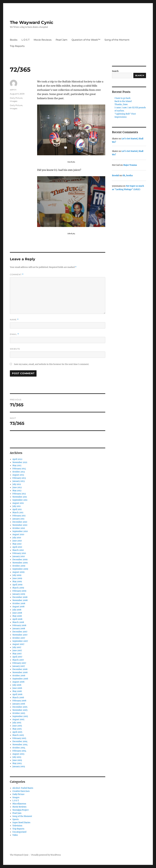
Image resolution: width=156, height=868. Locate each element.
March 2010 (18, 550)
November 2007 (20, 635)
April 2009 (17, 585)
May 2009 (17, 582)
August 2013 (18, 475)
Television (17, 826)
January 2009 (19, 594)
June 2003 (17, 760)
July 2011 (17, 506)
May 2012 (17, 491)
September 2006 (20, 679)
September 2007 (20, 641)
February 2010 (19, 553)
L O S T (26, 40)
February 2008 (19, 625)
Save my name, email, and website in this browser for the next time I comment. (52, 364)
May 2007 (17, 654)
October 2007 (19, 638)
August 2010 (18, 534)
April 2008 (17, 619)
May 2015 (17, 466)
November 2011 (20, 497)
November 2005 (20, 710)
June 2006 (17, 688)
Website (15, 349)
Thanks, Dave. (121, 104)
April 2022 (17, 459)
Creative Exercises (21, 791)
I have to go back (122, 98)
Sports (16, 819)
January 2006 (19, 704)
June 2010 (17, 541)
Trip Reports (17, 46)
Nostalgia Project (21, 810)
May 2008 (17, 616)
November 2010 (20, 525)
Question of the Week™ (86, 40)
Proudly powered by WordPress (46, 855)
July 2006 (17, 685)
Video (15, 835)
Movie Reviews (43, 40)
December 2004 (20, 741)
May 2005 (17, 729)
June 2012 (17, 487)
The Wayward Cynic (32, 22)
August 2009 (18, 572)
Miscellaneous (19, 804)
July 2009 (17, 575)
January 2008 (19, 629)
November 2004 (20, 745)
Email (14, 334)
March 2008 (18, 622)
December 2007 (20, 632)
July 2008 (17, 610)
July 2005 (17, 723)
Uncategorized (19, 832)
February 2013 (19, 478)
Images (14, 101)
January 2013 (18, 481)
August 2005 (18, 720)
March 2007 (18, 660)
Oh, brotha (128, 176)
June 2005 (17, 726)
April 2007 (17, 657)
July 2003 (17, 757)
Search (115, 71)
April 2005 (17, 732)
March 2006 (18, 698)
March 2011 (18, 513)
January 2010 (19, 556)
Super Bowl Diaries (21, 823)
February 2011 (19, 516)
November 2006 (20, 672)
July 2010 (17, 538)
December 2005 (20, 707)
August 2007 (18, 644)
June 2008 (17, 613)
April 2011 (17, 509)
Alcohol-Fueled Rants (23, 788)
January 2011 (18, 519)
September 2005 (20, 716)
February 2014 (19, 469)
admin (13, 90)
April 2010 (17, 547)
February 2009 (19, 591)
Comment (17, 275)
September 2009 (20, 569)
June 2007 (17, 651)
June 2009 (17, 578)
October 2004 (19, 748)
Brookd (116, 176)
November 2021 (20, 462)
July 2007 (17, 647)
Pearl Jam (62, 40)
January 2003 (19, 767)
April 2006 (17, 694)
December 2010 (20, 522)
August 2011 (18, 503)
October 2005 (19, 713)
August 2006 (18, 682)
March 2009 (18, 588)
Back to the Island (123, 101)
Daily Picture (16, 98)
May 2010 (17, 544)
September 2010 (20, 531)
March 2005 (18, 735)
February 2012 (19, 494)
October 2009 (19, 566)
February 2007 (19, 663)
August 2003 (18, 754)
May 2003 (17, 763)
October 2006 (19, 676)
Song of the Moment (117, 40)
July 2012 (17, 484)
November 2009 (20, 563)
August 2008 (18, 607)
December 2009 (20, 560)
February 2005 (19, 738)
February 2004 (19, 751)
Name (14, 320)
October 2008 (19, 603)
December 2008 (20, 597)
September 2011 (20, 500)
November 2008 (20, 600)
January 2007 (19, 666)
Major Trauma (130, 165)
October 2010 (19, 528)
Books (14, 40)
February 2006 (19, 701)
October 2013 (19, 472)
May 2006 (17, 691)
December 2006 (20, 669)
